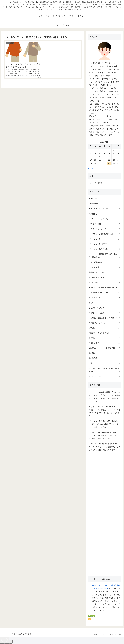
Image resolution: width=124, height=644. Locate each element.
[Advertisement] (105, 514)
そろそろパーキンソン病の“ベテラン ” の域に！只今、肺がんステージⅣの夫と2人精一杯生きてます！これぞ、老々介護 (105, 411)
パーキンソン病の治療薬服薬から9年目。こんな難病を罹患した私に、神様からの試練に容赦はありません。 (104, 436)
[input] (105, 183)
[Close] (11, 642)
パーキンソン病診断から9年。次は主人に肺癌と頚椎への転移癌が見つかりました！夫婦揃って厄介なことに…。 (104, 424)
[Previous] (2, 640)
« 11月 (91, 168)
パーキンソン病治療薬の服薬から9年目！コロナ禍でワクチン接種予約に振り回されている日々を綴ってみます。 (104, 447)
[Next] (7, 640)
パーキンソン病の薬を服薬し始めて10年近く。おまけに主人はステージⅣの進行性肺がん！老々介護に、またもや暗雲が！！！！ (104, 397)
